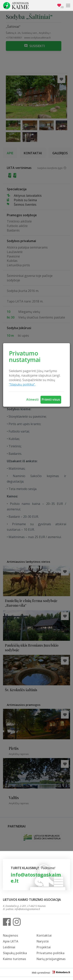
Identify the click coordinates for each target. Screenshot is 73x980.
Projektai (44, 947)
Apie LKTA (11, 941)
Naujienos (11, 935)
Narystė (43, 941)
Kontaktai (44, 935)
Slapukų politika (15, 953)
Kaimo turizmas (15, 959)
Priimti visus (51, 399)
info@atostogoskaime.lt (36, 878)
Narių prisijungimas (51, 959)
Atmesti (32, 399)
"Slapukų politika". (22, 384)
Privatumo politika (51, 953)
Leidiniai (9, 947)
